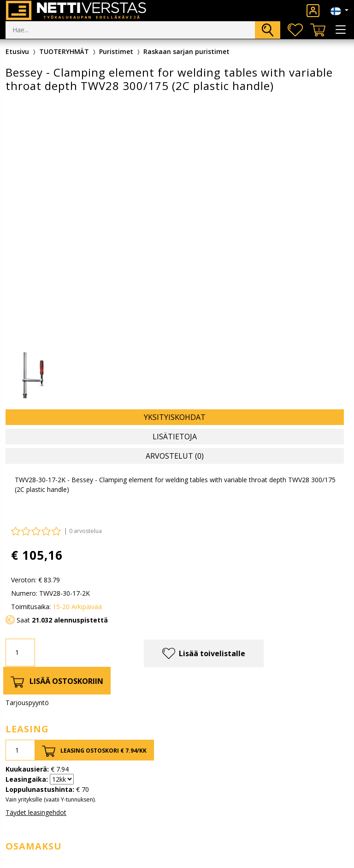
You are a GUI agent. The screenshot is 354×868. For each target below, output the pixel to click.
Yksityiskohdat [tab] (175, 417)
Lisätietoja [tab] (175, 437)
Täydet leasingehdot (36, 812)
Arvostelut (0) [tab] (175, 456)
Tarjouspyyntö (27, 703)
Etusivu (17, 51)
